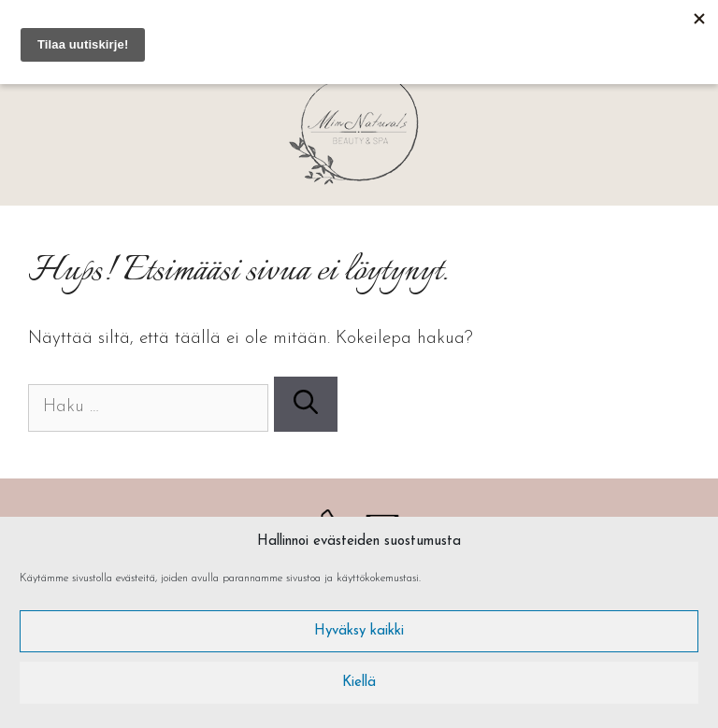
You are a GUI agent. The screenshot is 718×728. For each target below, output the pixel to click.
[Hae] (306, 404)
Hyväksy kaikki (359, 631)
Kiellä (359, 683)
